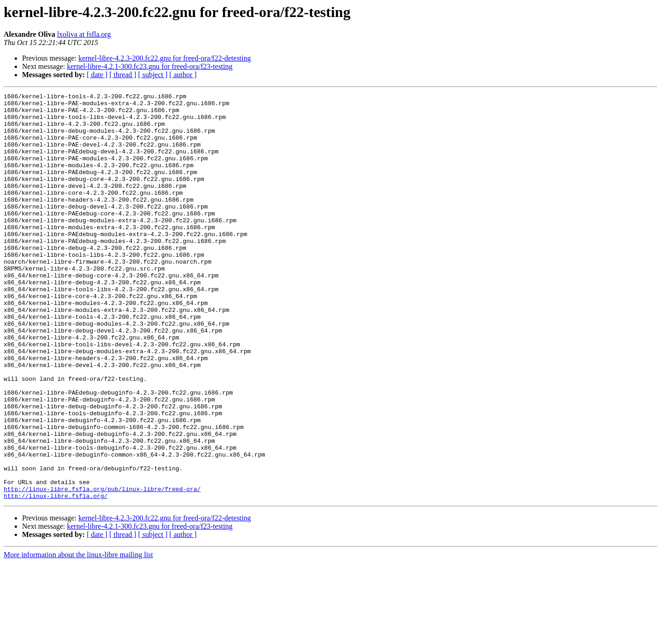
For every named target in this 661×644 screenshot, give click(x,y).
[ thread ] (123, 75)
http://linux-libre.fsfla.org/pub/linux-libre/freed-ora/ (102, 569)
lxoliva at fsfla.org (84, 34)
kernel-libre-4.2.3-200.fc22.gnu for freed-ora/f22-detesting (165, 58)
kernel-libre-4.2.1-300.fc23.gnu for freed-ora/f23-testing (150, 66)
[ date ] (97, 75)
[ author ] (183, 75)
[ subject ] (153, 75)
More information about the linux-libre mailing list (78, 636)
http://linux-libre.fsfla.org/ (56, 577)
